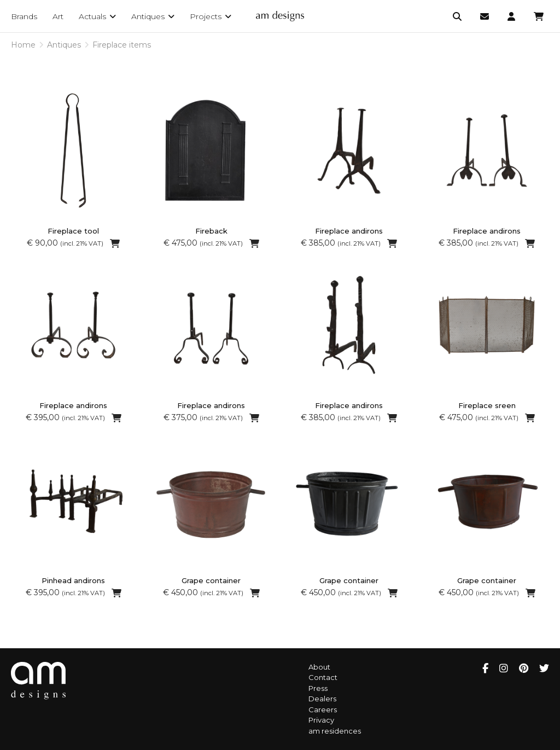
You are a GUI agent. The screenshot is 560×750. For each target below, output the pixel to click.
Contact (323, 677)
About (319, 667)
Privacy (321, 720)
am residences (335, 731)
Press (318, 688)
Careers (323, 710)
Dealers (322, 699)
